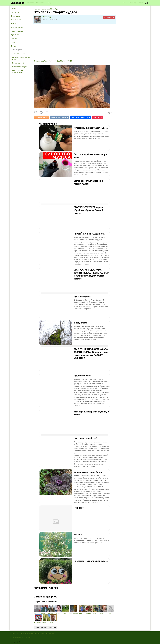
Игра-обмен (15, 35)
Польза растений (18, 63)
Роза (37, 610)
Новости (13, 23)
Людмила (44, 610)
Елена (96, 610)
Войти (125, 3)
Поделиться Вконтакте (60, 117)
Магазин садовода (17, 31)
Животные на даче (19, 53)
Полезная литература (19, 67)
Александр (47, 17)
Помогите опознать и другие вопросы (19, 71)
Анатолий (51, 610)
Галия (82, 610)
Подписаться (109, 17)
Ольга (103, 610)
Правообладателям (26, 634)
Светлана (58, 610)
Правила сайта (15, 634)
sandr (53, 619)
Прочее (13, 46)
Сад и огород (15, 12)
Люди (49, 3)
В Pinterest (98, 117)
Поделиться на (81, 117)
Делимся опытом (16, 20)
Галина (110, 610)
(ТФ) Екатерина (38, 619)
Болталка (14, 38)
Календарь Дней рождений (45, 627)
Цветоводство (15, 16)
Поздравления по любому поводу (21, 58)
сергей (65, 610)
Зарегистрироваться (136, 3)
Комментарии (41, 3)
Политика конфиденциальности (20, 638)
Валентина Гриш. (74, 610)
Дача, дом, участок (17, 27)
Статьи (13, 42)
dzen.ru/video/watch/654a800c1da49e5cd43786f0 (53, 61)
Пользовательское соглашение (43, 634)
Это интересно (17, 50)
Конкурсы (14, 8)
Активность (30, 3)
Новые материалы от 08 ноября (46, 9)
